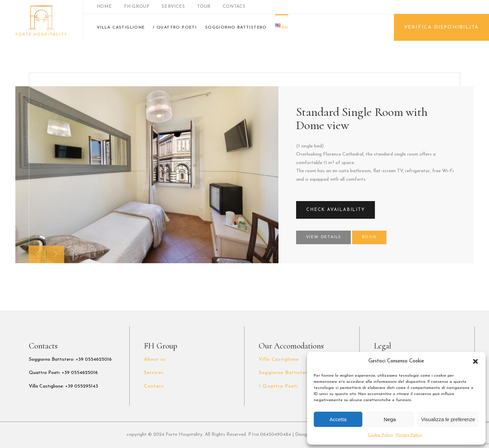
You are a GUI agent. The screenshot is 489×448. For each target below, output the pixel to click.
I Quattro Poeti (278, 386)
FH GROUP (137, 7)
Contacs (154, 386)
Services (154, 373)
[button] (475, 361)
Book (369, 237)
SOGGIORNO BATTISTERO (236, 28)
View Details (324, 237)
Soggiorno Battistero (285, 373)
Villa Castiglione (279, 360)
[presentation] (37, 254)
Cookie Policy (380, 435)
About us (155, 360)
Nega (390, 419)
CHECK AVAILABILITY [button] (336, 210)
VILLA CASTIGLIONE (121, 28)
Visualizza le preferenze (448, 419)
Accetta (338, 419)
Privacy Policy (409, 435)
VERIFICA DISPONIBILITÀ (442, 27)
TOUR (204, 7)
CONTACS (234, 7)
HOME (104, 7)
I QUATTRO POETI (175, 28)
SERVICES (173, 7)
